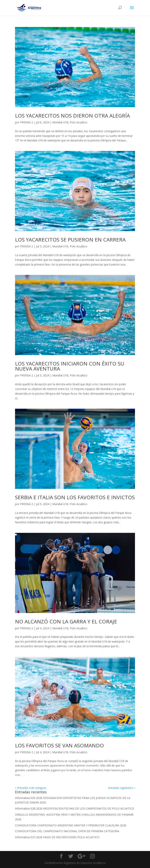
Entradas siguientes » (122, 788)
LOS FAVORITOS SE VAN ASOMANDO (59, 745)
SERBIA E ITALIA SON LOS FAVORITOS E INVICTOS (75, 497)
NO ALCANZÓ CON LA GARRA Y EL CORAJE (66, 621)
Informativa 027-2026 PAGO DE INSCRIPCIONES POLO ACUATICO (57, 837)
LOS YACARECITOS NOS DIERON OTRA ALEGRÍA (72, 116)
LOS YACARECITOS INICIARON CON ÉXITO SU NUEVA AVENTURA (70, 366)
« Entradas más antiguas (31, 788)
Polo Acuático (79, 122)
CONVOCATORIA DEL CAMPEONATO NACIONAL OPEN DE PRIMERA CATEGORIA (67, 831)
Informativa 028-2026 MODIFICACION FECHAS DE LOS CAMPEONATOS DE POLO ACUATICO (75, 808)
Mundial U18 (60, 122)
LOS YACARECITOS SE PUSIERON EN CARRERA (70, 240)
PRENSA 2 (27, 122)
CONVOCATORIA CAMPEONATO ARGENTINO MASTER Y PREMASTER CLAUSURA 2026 (71, 825)
